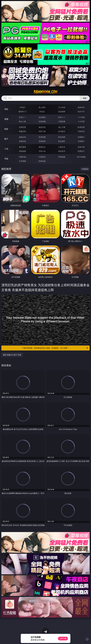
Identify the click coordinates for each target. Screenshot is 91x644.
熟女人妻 (22, 121)
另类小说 (42, 151)
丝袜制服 (42, 121)
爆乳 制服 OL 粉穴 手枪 (12, 355)
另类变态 (81, 131)
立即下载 (63, 638)
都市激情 (22, 147)
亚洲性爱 (22, 127)
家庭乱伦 (42, 147)
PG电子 (23, 107)
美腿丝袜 (22, 141)
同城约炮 (22, 157)
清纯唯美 (42, 141)
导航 (6, 159)
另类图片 (81, 141)
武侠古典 (81, 147)
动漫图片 (81, 137)
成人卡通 (62, 127)
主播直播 (62, 121)
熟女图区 (62, 141)
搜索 (85, 98)
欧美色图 (62, 137)
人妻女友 (62, 147)
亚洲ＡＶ (22, 117)
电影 (6, 129)
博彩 (6, 109)
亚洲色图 (42, 137)
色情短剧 (42, 161)
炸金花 (42, 112)
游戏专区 (81, 107)
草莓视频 (62, 157)
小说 (6, 149)
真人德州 (42, 107)
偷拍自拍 (42, 127)
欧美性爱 (81, 127)
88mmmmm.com (45, 92)
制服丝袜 (22, 131)
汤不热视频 (81, 157)
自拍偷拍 (42, 117)
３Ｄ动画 (81, 117)
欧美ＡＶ (62, 117)
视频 (6, 119)
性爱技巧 (81, 151)
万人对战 (62, 107)
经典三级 (42, 131)
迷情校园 (22, 151)
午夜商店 (42, 157)
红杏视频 (22, 161)
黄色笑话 (62, 151)
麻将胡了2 (22, 112)
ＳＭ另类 (81, 121)
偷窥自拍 (22, 137)
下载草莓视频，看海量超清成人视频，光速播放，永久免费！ (55, 348)
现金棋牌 (62, 112)
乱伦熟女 (62, 131)
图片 (6, 139)
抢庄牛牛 (81, 112)
